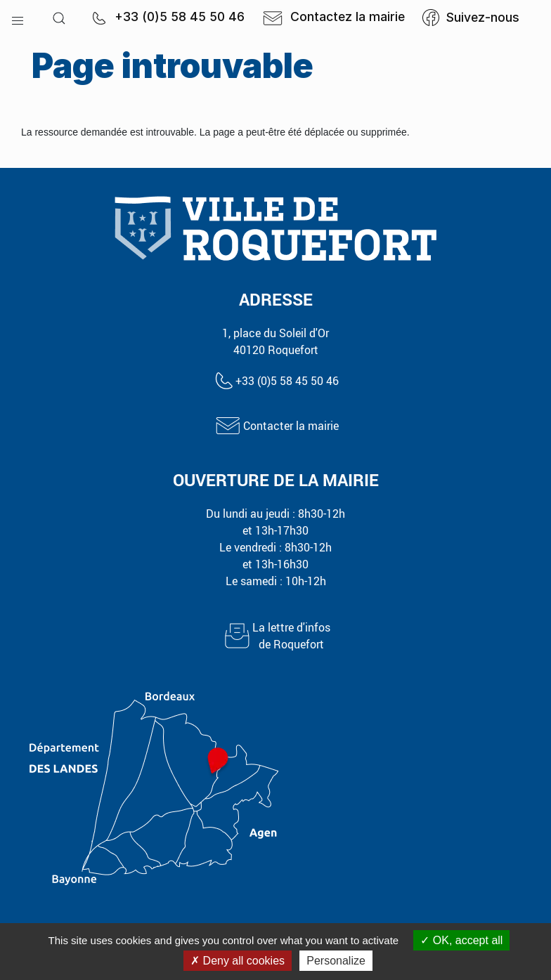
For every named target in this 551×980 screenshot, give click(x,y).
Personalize (336, 961)
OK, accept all (461, 940)
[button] (18, 18)
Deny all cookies (238, 961)
